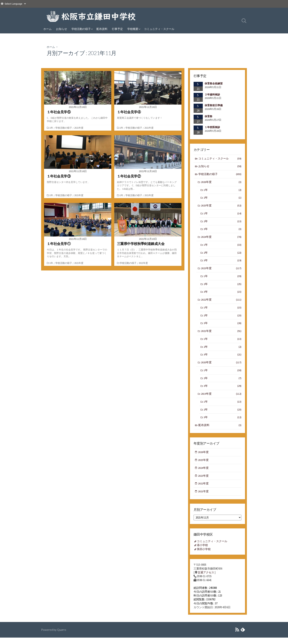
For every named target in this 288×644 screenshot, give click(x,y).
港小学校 (203, 551)
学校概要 (133, 29)
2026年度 (221, 183)
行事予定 (117, 29)
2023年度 (221, 271)
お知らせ (62, 29)
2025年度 (221, 207)
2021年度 (79, 128)
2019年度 (221, 398)
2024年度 (221, 239)
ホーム (47, 29)
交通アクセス (206, 578)
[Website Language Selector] (15, 4)
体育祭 (208, 116)
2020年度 (221, 366)
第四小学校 (204, 555)
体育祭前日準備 (214, 105)
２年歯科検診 (212, 94)
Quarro (62, 636)
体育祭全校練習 (214, 83)
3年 (223, 231)
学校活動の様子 (81, 29)
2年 (223, 199)
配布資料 (102, 29)
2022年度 (221, 303)
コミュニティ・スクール (159, 29)
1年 (52, 128)
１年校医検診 (212, 127)
